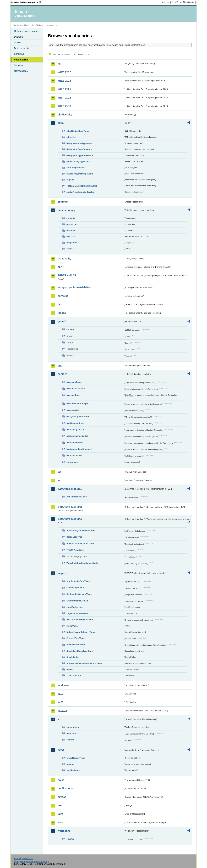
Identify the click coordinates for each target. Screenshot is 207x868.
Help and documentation (27, 31)
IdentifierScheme (75, 607)
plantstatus (72, 733)
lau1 (60, 694)
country (70, 839)
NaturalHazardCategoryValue (81, 632)
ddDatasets (72, 224)
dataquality (64, 259)
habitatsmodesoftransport (79, 449)
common (63, 202)
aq (59, 64)
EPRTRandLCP (67, 275)
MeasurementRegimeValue (80, 619)
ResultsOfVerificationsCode (80, 543)
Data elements (22, 48)
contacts (71, 218)
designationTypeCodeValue (80, 155)
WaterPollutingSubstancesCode (82, 563)
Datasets (19, 37)
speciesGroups (74, 770)
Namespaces (21, 71)
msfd (61, 750)
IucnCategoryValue (76, 168)
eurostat (63, 296)
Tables (17, 42)
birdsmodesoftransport (78, 404)
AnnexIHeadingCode (77, 497)
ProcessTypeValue (76, 638)
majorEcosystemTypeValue (80, 174)
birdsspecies (73, 410)
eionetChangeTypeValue (78, 161)
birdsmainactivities (76, 389)
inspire (62, 573)
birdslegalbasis (74, 382)
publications (65, 788)
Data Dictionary (38, 25)
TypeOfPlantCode (75, 550)
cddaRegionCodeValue (78, 131)
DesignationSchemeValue (79, 594)
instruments (72, 462)
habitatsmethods (75, 443)
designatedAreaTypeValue (79, 143)
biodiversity (65, 115)
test (60, 805)
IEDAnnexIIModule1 (70, 489)
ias (59, 472)
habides (62, 374)
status (70, 249)
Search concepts (84, 54)
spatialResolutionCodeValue (80, 192)
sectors (70, 740)
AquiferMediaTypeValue (78, 581)
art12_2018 (64, 81)
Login (167, 2)
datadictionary (66, 210)
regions (70, 180)
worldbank (64, 831)
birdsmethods (73, 395)
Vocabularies (21, 60)
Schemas (19, 54)
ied (59, 480)
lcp (59, 719)
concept (70, 329)
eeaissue (71, 236)
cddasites (71, 137)
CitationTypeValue (75, 588)
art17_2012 (64, 98)
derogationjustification (78, 416)
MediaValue (72, 626)
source (70, 342)
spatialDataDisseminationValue (82, 186)
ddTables (71, 231)
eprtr (60, 267)
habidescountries (75, 423)
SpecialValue (73, 657)
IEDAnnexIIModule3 (70, 507)
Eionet (27, 25)
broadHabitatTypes (76, 758)
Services (19, 65)
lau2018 (62, 711)
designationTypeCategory (79, 149)
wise (60, 822)
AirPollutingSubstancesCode (81, 530)
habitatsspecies (74, 455)
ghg (60, 366)
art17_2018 (64, 106)
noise (61, 780)
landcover (64, 685)
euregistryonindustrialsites (74, 287)
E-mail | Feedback (23, 858)
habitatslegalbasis (75, 429)
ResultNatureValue (76, 645)
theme (70, 669)
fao (60, 304)
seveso (62, 797)
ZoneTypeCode (74, 675)
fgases (62, 313)
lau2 (60, 702)
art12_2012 (64, 72)
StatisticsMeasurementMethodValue (84, 663)
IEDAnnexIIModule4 (70, 519)
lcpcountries (73, 727)
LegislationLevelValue (77, 613)
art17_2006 (64, 89)
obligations (72, 243)
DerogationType (74, 537)
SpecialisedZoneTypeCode (80, 651)
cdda (61, 123)
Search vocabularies (61, 54)
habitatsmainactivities (77, 436)
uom (60, 814)
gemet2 (62, 321)
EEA (27, 2)
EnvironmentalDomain (77, 601)
